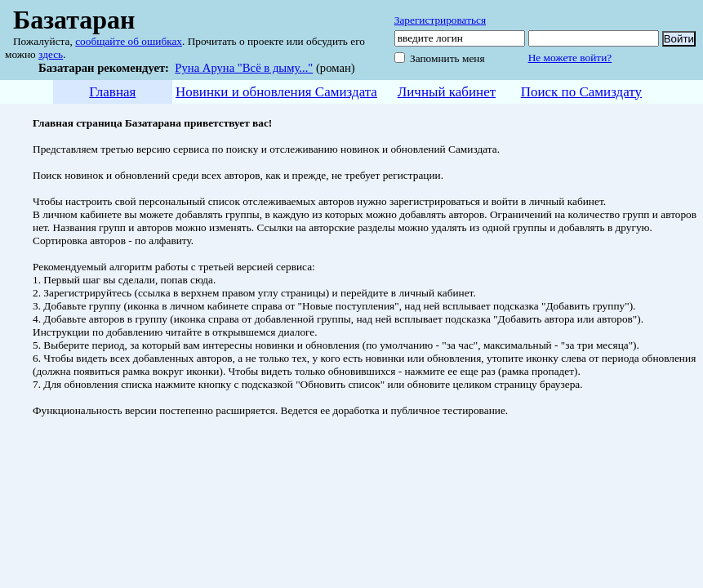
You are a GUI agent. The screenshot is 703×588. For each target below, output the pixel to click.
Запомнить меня (447, 58)
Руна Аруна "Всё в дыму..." (244, 68)
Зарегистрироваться (440, 20)
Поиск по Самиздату (581, 92)
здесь (51, 54)
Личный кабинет (447, 92)
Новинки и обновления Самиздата (276, 92)
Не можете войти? (570, 58)
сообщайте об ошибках (129, 41)
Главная (112, 92)
